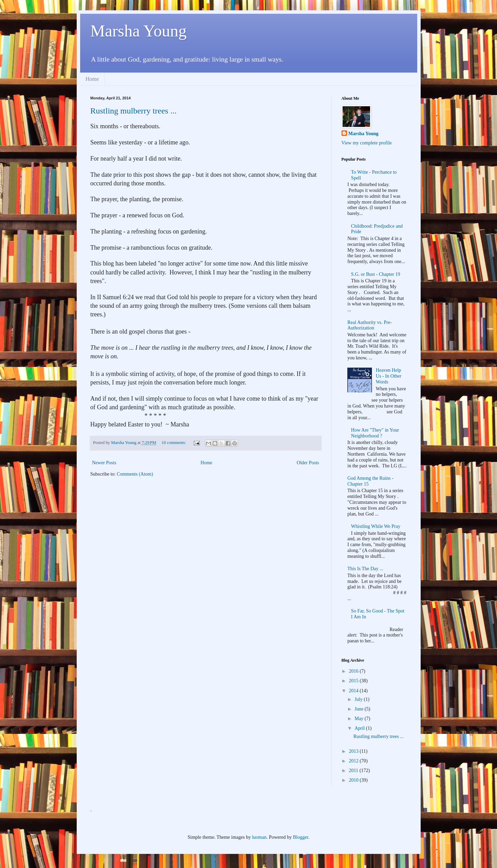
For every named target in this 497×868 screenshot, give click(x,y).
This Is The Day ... (365, 569)
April (360, 728)
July (359, 699)
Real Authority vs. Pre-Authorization (370, 325)
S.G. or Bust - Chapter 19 (376, 274)
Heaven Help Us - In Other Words (389, 376)
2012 (354, 761)
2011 (354, 771)
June (360, 709)
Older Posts (308, 463)
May (360, 719)
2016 (354, 671)
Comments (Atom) (135, 474)
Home (92, 79)
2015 (354, 681)
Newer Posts (104, 463)
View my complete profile (367, 143)
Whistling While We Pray (376, 526)
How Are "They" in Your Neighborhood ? (375, 433)
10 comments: (174, 443)
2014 (354, 691)
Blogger (301, 837)
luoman (259, 837)
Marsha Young (139, 31)
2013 (354, 751)
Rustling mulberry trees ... (134, 111)
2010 (354, 780)
